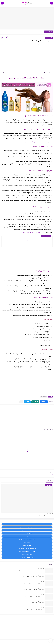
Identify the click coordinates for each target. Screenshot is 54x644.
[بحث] (2, 3)
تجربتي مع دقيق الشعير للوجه (44, 515)
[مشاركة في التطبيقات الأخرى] (21, 402)
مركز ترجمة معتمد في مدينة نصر (27, 551)
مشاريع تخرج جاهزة (27, 555)
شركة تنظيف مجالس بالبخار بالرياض (27, 548)
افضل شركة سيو (27, 545)
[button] (44, 402)
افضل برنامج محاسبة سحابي (27, 558)
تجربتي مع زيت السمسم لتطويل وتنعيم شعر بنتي (33, 583)
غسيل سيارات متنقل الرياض (27, 527)
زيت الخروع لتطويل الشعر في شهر (35, 142)
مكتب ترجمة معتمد (27, 536)
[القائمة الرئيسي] (52, 3)
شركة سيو (27, 524)
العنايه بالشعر (49, 38)
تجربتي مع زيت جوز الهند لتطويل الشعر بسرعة (34, 596)
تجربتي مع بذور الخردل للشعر (38, 603)
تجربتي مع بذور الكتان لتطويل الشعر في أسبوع (34, 590)
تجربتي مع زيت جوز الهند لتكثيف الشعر (35, 609)
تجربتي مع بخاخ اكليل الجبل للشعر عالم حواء (33, 233)
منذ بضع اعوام (49, 514)
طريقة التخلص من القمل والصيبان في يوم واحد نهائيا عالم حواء (30, 570)
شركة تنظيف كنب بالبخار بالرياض (27, 539)
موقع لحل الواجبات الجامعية (27, 533)
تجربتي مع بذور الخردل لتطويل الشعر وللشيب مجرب (33, 577)
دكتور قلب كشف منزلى (27, 530)
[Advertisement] (27, 18)
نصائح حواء (40, 642)
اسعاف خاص (27, 542)
